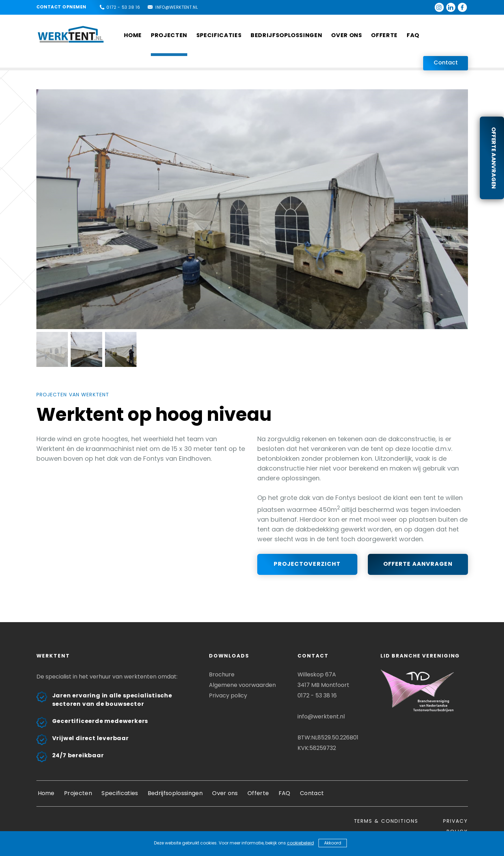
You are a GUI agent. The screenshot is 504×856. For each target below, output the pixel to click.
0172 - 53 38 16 (123, 7)
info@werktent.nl (177, 7)
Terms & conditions (386, 821)
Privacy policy (228, 695)
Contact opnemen (61, 7)
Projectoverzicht (307, 564)
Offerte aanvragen (494, 158)
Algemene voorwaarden (242, 685)
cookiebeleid (300, 843)
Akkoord (333, 843)
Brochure (222, 674)
